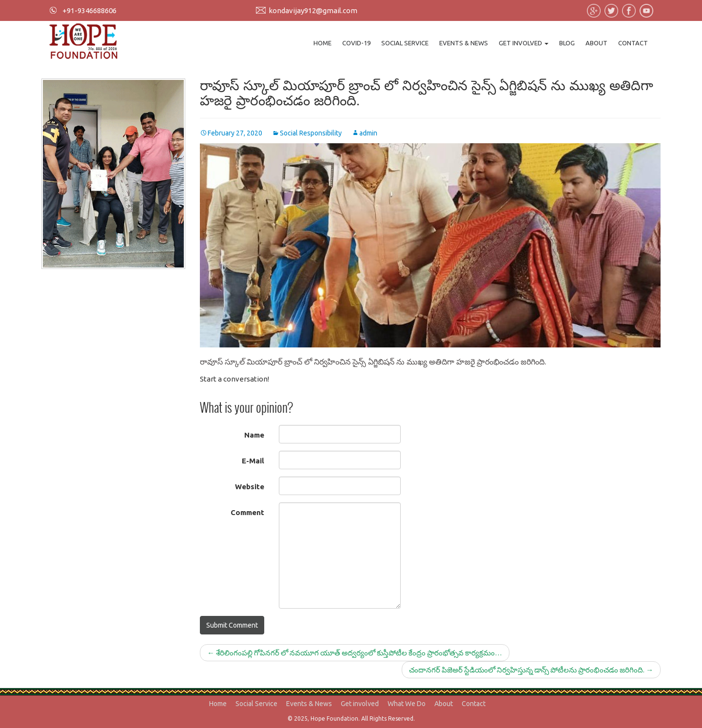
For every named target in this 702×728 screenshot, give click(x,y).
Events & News (464, 43)
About (596, 43)
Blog (567, 43)
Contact (633, 43)
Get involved (524, 43)
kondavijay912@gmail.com (313, 10)
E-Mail (253, 461)
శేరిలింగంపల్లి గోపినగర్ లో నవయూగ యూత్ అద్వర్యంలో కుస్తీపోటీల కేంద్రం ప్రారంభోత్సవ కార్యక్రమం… (355, 653)
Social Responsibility (311, 133)
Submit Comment (232, 625)
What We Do (407, 704)
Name (254, 435)
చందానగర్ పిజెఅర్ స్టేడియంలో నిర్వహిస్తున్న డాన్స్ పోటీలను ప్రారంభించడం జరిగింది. (531, 670)
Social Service (405, 43)
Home (322, 43)
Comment (247, 512)
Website (250, 487)
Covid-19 (356, 43)
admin (368, 133)
